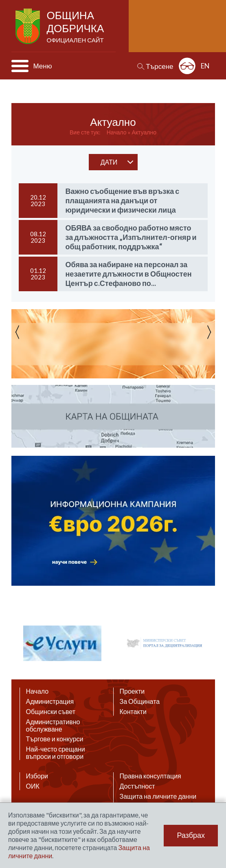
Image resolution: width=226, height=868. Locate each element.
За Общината (140, 701)
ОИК (33, 786)
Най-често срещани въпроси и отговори (56, 753)
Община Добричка (76, 27)
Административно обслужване (53, 725)
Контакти (133, 712)
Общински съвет (51, 712)
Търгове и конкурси (55, 739)
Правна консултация (150, 776)
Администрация (50, 701)
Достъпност (137, 786)
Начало (117, 132)
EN (205, 66)
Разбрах (191, 835)
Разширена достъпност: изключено (187, 66)
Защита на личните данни (158, 796)
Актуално (144, 132)
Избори (37, 776)
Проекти (132, 691)
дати (109, 162)
